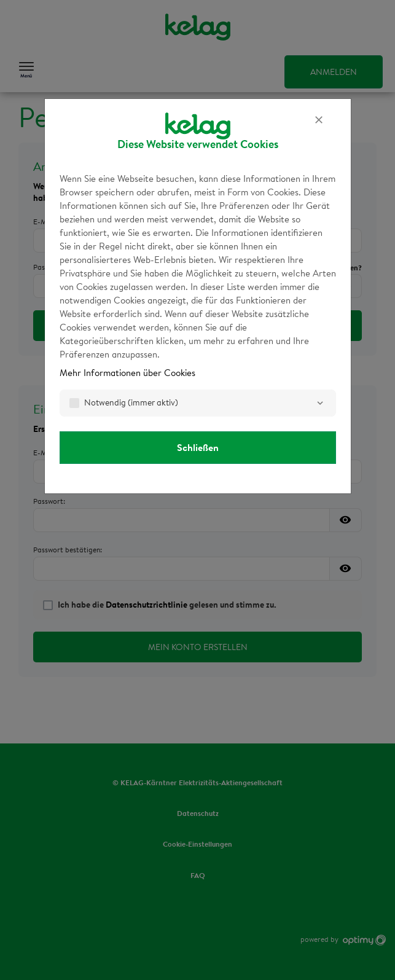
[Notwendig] (320, 403)
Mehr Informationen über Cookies (127, 373)
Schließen (198, 447)
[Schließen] (319, 120)
